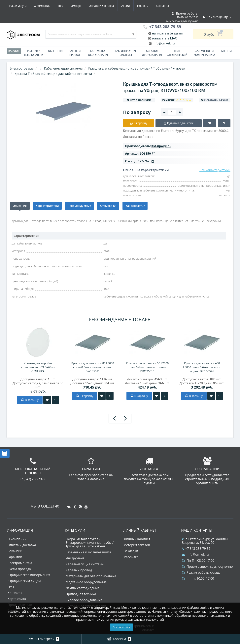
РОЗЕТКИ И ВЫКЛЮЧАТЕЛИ (34, 53)
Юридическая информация (29, 575)
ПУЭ (61, 6)
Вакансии (15, 551)
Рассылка (131, 557)
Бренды (226, 51)
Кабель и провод (75, 53)
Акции (126, 6)
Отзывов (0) (108, 206)
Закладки (131, 551)
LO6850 (147, 153)
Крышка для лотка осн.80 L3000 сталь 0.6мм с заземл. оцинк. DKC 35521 (93, 367)
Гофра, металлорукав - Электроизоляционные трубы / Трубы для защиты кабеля (90, 543)
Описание (20, 206)
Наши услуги (18, 6)
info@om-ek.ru (163, 43)
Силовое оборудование (152, 53)
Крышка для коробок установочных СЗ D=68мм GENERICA (38, 367)
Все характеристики (215, 170)
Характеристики (47, 206)
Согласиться (121, 627)
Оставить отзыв (216, 100)
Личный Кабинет (137, 539)
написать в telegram (167, 33)
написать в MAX (164, 38)
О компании (42, 6)
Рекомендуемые (79, 206)
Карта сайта (17, 599)
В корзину (30, 400)
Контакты (162, 6)
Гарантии (15, 557)
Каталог (14, 51)
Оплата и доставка (101, 6)
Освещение (56, 51)
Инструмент (75, 558)
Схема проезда (19, 569)
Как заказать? (135, 206)
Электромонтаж (20, 563)
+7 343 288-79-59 (196, 549)
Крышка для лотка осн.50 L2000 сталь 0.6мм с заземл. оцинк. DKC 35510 (147, 367)
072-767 (146, 161)
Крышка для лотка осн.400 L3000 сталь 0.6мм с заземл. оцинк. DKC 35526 (202, 367)
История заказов (137, 545)
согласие (17, 616)
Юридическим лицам (24, 581)
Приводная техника (81, 594)
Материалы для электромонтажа (91, 576)
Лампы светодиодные (83, 588)
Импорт (76, 6)
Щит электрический (177, 53)
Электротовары (22, 68)
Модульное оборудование (98, 53)
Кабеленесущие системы (126, 53)
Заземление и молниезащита (88, 552)
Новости (143, 6)
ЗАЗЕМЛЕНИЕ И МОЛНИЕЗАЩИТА (204, 53)
